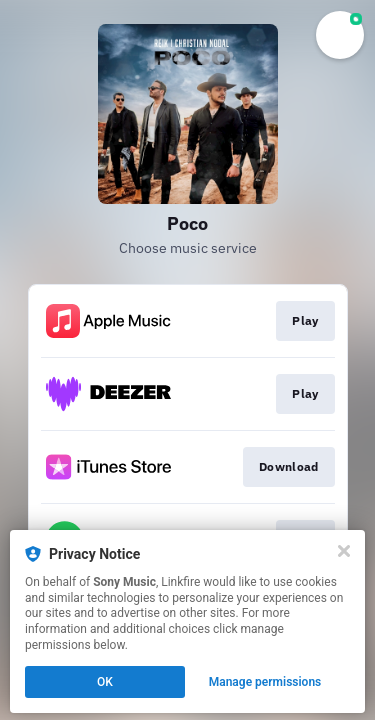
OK (105, 682)
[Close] (344, 551)
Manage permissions (265, 682)
